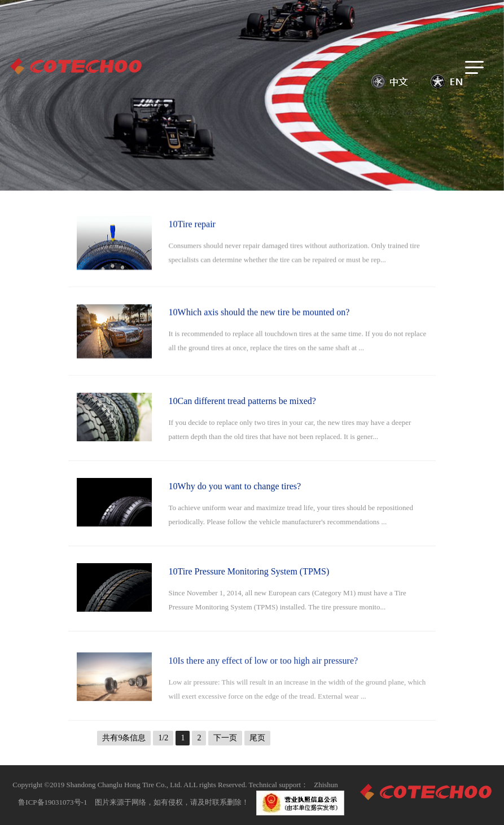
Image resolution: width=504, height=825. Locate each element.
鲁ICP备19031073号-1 (52, 802)
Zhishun (326, 785)
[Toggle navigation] (474, 67)
